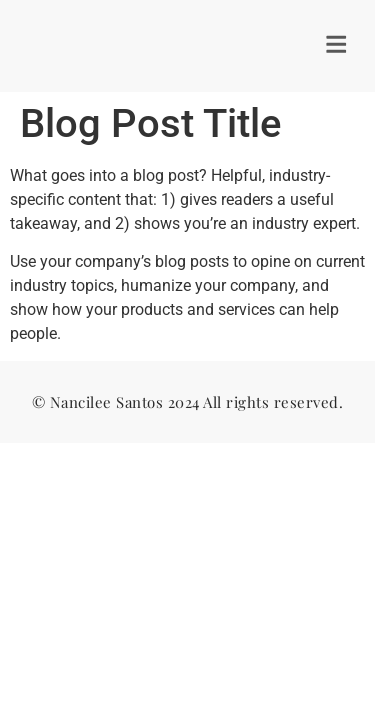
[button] (339, 46)
